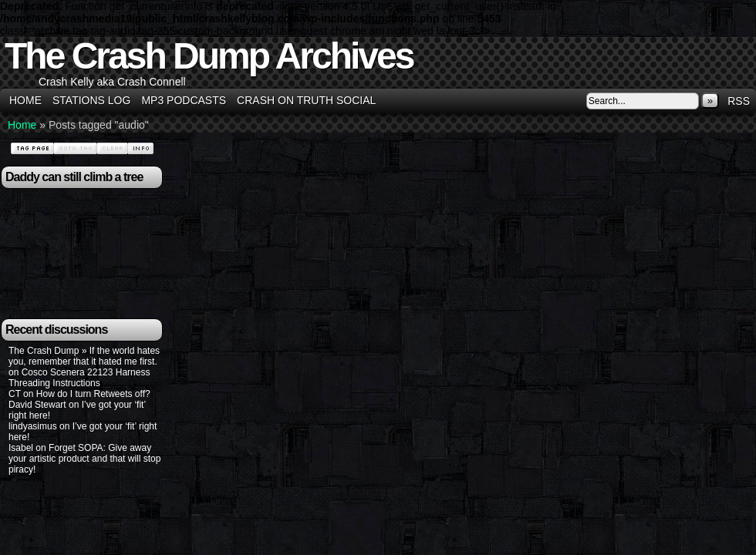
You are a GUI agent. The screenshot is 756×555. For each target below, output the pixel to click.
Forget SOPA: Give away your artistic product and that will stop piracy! (84, 459)
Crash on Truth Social (306, 100)
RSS (739, 101)
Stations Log (91, 100)
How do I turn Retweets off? (93, 394)
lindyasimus (33, 426)
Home (25, 100)
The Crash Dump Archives (209, 56)
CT (15, 394)
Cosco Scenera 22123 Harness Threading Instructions (79, 378)
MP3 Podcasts (184, 100)
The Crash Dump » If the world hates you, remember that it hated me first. (84, 356)
